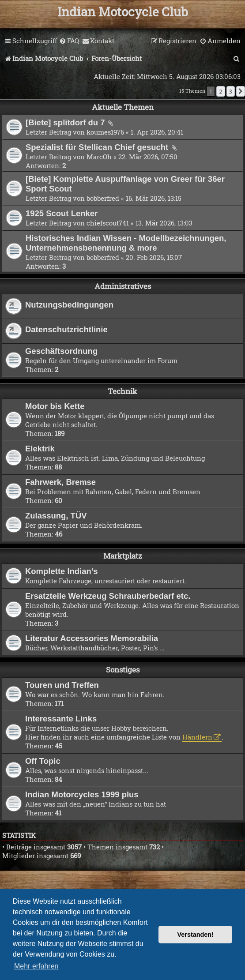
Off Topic (43, 761)
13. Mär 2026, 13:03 (164, 223)
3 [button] (231, 91)
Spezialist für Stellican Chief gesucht (98, 147)
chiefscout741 (108, 223)
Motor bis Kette (55, 406)
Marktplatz (123, 556)
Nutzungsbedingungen (69, 305)
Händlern (197, 737)
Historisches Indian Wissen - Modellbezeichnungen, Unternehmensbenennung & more (126, 243)
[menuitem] (69, 41)
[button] (241, 91)
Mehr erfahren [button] (36, 966)
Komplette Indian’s (62, 571)
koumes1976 (105, 132)
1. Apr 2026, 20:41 (157, 132)
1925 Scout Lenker (62, 213)
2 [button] (220, 91)
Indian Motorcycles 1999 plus (82, 794)
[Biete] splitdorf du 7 (66, 122)
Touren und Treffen (62, 685)
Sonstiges (123, 670)
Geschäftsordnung (61, 351)
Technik (122, 391)
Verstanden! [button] (196, 935)
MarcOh (99, 157)
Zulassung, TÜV (56, 516)
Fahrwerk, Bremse (60, 482)
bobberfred (103, 198)
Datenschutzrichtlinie (66, 329)
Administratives (123, 286)
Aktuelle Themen (123, 107)
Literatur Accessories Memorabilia (92, 638)
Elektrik (40, 449)
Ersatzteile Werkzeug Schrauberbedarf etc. (108, 596)
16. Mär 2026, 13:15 (154, 198)
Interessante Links (61, 719)
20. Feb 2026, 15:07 (154, 257)
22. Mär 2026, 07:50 (148, 157)
